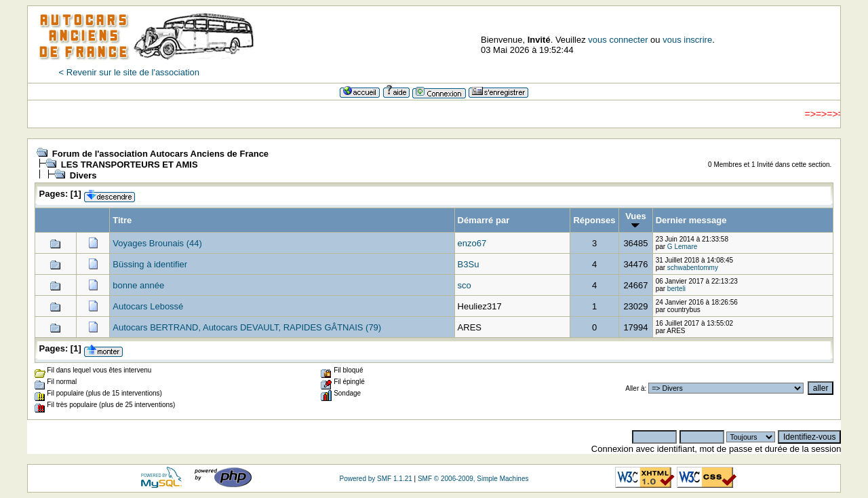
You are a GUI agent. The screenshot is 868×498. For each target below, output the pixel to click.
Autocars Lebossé (148, 306)
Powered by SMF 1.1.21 (375, 479)
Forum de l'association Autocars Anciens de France (160, 154)
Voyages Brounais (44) (157, 243)
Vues (636, 220)
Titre (122, 220)
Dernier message (691, 220)
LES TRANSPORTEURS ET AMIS (130, 165)
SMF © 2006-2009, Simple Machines (473, 479)
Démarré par (484, 220)
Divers (83, 175)
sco (465, 285)
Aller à (635, 388)
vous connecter (618, 40)
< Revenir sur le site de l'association (129, 72)
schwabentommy (693, 268)
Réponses (594, 220)
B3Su (469, 264)
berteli (676, 289)
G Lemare (682, 247)
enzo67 (472, 243)
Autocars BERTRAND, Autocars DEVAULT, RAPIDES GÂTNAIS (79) (247, 327)
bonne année (138, 285)
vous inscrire (687, 40)
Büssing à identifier (150, 264)
